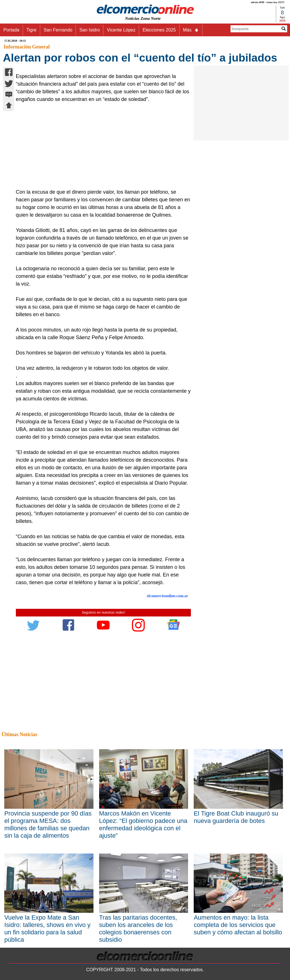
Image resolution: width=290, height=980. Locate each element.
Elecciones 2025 (159, 30)
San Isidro (89, 30)
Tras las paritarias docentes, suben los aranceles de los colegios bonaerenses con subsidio (138, 929)
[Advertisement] (101, 146)
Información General (27, 47)
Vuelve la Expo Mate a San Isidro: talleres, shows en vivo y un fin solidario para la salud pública (47, 929)
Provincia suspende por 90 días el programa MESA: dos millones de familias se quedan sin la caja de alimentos (48, 824)
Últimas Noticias (19, 734)
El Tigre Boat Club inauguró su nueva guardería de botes (236, 817)
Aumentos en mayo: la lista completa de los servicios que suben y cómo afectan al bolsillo (238, 925)
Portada (11, 30)
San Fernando (58, 30)
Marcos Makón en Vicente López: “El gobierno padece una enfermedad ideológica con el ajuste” (143, 824)
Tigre (31, 30)
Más (191, 30)
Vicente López (121, 30)
